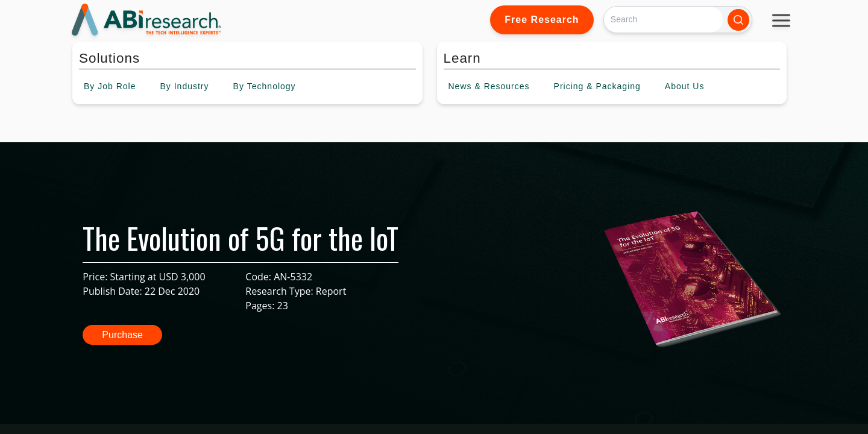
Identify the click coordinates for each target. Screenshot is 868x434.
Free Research (542, 20)
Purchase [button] (122, 335)
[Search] (663, 20)
